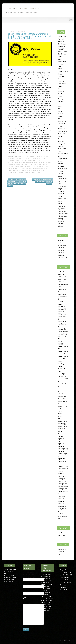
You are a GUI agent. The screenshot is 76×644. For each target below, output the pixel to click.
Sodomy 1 (61, 481)
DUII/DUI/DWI (62, 129)
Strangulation (62, 509)
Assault (60, 59)
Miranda (60, 174)
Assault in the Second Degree (24, 158)
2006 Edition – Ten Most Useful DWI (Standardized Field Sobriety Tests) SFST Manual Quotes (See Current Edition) (63, 47)
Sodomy (60, 479)
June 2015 (61, 248)
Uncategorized (62, 516)
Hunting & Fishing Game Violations (62, 144)
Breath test (61, 294)
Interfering (61, 376)
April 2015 (61, 253)
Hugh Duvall (22, 31)
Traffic (60, 514)
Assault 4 (40, 156)
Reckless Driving (33, 170)
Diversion (61, 309)
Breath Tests (62, 61)
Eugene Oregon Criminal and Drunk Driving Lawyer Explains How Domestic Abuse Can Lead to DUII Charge (17, 183)
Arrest (60, 272)
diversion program (30, 160)
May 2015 (61, 250)
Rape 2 (60, 441)
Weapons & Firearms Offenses (61, 224)
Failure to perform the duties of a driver (28, 164)
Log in (60, 533)
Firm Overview (62, 131)
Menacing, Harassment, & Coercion (63, 169)
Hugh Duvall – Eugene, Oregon (62, 136)
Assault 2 (28, 156)
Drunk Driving (62, 336)
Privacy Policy (62, 199)
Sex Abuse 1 (62, 466)
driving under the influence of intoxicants (63, 331)
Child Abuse (61, 69)
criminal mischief (13, 160)
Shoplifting (61, 476)
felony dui (16, 166)
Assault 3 (34, 156)
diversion (21, 160)
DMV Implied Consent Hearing (62, 96)
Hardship (61, 369)
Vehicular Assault (35, 172)
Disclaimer (28, 598)
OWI (27, 170)
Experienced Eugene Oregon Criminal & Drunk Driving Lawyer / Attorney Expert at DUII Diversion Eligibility (29, 36)
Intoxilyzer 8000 (63, 379)
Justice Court (62, 384)
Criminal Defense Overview (61, 89)
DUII (15, 156)
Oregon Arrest (62, 401)
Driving (60, 311)
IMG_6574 (11, 69)
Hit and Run (23, 166)
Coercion (61, 301)
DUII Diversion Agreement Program (62, 124)
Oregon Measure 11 (20, 170)
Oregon (36, 166)
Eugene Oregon (63, 346)
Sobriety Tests (62, 216)
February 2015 (62, 258)
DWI (15, 164)
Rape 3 (60, 444)
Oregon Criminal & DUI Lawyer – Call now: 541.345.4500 (62, 181)
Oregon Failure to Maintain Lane (62, 409)
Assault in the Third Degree (41, 158)
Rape (59, 436)
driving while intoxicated (21, 162)
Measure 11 (30, 166)
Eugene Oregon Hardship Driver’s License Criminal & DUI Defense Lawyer (43, 182)
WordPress (61, 535)
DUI (39, 162)
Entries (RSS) (62, 549)
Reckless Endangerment (23, 172)
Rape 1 (60, 439)
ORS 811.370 (62, 431)
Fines (59, 361)
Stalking (60, 219)
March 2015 (62, 255)
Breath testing (62, 296)
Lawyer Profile (62, 159)
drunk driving (33, 162)
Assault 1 (23, 156)
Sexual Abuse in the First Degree (63, 471)
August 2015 (62, 245)
